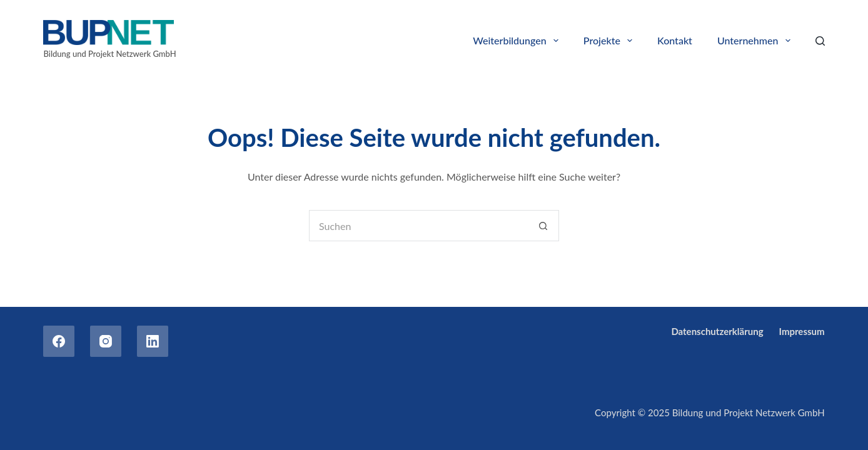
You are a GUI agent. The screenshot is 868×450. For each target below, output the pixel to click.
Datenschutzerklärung (717, 331)
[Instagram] (106, 341)
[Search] (820, 41)
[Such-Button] (543, 226)
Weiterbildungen (518, 41)
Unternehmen (756, 41)
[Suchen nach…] (418, 226)
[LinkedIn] (153, 341)
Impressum (802, 331)
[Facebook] (59, 341)
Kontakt (675, 40)
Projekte (610, 41)
